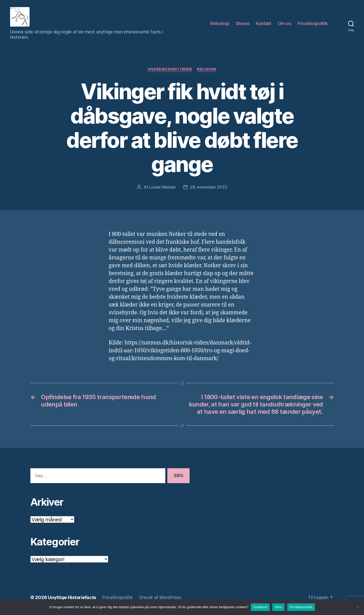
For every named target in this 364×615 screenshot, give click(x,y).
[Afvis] (358, 607)
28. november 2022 (209, 190)
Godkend (260, 607)
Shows (243, 25)
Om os (285, 25)
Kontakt (264, 25)
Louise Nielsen (162, 190)
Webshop (220, 25)
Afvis (278, 607)
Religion (206, 73)
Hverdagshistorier (170, 73)
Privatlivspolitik (313, 25)
